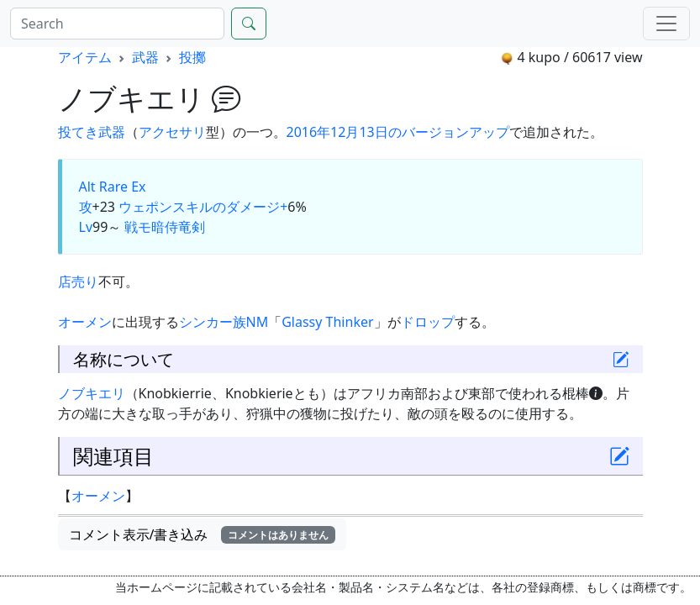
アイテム (85, 57)
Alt (87, 187)
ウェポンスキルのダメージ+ (203, 207)
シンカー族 (213, 322)
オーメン (85, 322)
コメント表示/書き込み (203, 534)
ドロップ (428, 322)
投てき (78, 132)
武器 (145, 57)
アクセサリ (172, 132)
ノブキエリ (92, 393)
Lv (86, 227)
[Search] (117, 24)
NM (258, 322)
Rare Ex (123, 187)
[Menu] (666, 24)
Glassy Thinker (327, 322)
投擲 (192, 57)
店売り (78, 281)
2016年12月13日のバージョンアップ (398, 132)
